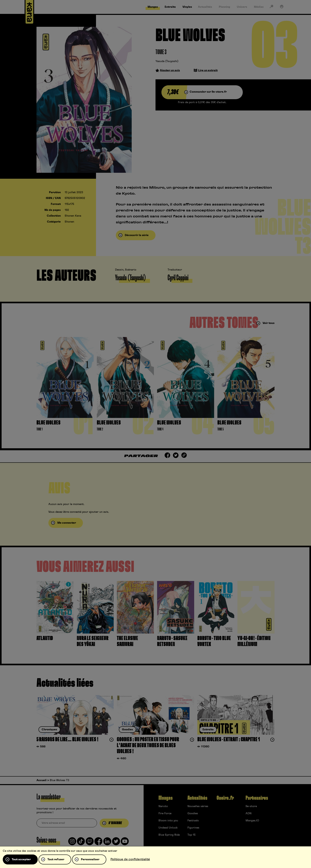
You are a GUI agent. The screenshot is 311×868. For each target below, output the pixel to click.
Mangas (166, 798)
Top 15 (191, 835)
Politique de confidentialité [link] (130, 859)
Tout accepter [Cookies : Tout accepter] (21, 859)
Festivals (193, 821)
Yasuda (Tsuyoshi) (167, 61)
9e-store (251, 806)
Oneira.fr (225, 798)
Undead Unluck (168, 828)
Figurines (193, 828)
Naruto (163, 806)
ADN (249, 813)
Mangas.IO (252, 821)
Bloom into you (168, 821)
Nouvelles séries (198, 806)
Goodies (193, 813)
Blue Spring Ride (169, 835)
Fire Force (165, 813)
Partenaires (257, 798)
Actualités (197, 798)
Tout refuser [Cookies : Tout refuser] (56, 859)
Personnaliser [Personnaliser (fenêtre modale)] (90, 859)
